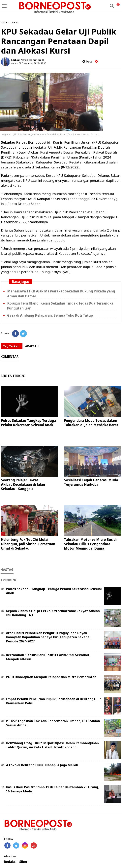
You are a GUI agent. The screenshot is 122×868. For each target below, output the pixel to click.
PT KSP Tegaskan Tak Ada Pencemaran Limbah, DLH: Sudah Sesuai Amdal (53, 723)
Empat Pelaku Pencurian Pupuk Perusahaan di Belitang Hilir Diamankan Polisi (53, 701)
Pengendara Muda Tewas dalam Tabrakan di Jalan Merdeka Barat (91, 423)
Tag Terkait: (12, 346)
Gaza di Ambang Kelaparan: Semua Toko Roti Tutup (50, 315)
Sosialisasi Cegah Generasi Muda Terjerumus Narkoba (91, 482)
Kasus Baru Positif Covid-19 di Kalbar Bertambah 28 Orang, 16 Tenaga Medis (52, 789)
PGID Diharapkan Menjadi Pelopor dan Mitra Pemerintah (51, 677)
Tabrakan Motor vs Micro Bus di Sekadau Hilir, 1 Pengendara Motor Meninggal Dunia (90, 544)
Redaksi (10, 862)
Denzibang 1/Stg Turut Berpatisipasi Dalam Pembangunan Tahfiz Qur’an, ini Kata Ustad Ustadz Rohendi (52, 745)
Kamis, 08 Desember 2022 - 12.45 (29, 63)
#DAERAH (32, 346)
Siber (23, 862)
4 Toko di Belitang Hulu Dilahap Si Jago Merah (42, 765)
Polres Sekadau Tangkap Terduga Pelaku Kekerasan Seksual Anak (29, 423)
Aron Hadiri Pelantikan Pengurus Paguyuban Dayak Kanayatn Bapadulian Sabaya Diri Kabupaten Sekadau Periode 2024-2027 (49, 637)
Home (4, 22)
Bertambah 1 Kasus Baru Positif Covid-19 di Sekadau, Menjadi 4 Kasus (48, 657)
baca (87, 61)
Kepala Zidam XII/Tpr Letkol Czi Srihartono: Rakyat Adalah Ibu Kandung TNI (53, 613)
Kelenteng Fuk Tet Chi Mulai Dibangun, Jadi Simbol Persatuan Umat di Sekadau (28, 544)
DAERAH (14, 22)
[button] (118, 3)
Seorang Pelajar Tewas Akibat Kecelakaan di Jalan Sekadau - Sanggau (23, 484)
